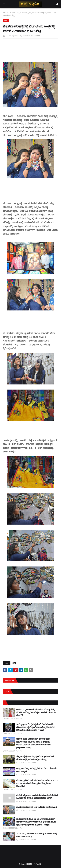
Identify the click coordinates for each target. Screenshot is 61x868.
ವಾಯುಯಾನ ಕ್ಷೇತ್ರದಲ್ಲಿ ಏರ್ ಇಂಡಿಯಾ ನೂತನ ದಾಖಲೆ (37, 807)
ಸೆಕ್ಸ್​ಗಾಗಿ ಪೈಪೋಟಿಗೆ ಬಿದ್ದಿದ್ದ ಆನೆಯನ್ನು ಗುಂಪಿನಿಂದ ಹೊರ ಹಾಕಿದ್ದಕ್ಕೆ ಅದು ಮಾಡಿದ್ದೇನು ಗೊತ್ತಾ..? (35, 758)
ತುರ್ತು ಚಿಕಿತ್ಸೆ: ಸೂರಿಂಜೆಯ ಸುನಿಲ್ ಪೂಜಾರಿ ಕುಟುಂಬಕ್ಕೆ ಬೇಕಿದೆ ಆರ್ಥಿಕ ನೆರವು (37, 835)
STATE (12, 12)
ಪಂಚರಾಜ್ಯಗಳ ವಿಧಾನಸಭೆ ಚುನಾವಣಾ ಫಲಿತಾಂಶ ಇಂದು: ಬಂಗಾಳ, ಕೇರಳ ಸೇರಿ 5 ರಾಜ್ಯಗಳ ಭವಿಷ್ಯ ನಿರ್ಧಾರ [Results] (37, 783)
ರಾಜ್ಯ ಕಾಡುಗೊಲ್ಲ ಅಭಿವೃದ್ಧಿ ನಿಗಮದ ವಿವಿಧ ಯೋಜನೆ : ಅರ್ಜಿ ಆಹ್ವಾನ (37, 770)
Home (6, 12)
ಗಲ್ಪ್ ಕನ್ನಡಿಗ (38, 864)
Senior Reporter (12, 36)
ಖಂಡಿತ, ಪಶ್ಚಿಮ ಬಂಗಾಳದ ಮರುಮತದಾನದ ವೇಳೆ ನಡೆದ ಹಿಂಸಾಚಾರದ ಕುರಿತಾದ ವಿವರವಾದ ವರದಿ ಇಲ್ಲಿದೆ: (37, 796)
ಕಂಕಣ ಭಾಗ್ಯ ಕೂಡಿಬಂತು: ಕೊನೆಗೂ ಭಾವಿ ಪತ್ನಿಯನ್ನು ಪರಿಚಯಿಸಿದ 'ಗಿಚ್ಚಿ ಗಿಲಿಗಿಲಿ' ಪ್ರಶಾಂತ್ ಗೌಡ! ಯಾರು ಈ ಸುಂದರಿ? (36, 712)
